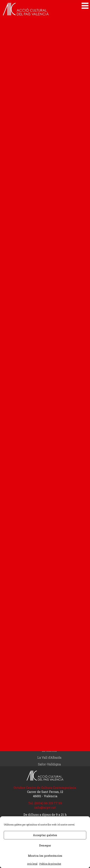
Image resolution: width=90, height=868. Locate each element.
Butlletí (49, 633)
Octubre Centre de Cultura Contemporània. (45, 788)
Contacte (49, 685)
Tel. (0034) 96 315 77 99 (45, 803)
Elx (49, 744)
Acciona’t (49, 588)
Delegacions (49, 710)
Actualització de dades (49, 678)
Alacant (49, 717)
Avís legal (32, 864)
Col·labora (49, 651)
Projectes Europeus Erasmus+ (49, 595)
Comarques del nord (49, 737)
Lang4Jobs (49, 602)
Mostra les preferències (45, 856)
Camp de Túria (49, 730)
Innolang (49, 609)
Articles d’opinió (49, 640)
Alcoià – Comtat (49, 724)
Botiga (49, 665)
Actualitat (49, 619)
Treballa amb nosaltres (49, 699)
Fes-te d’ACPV (49, 658)
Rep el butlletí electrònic (49, 692)
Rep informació (49, 672)
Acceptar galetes (45, 835)
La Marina (49, 751)
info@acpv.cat (45, 807)
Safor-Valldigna (49, 764)
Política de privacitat (50, 864)
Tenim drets (49, 581)
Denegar (45, 845)
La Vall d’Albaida (49, 758)
